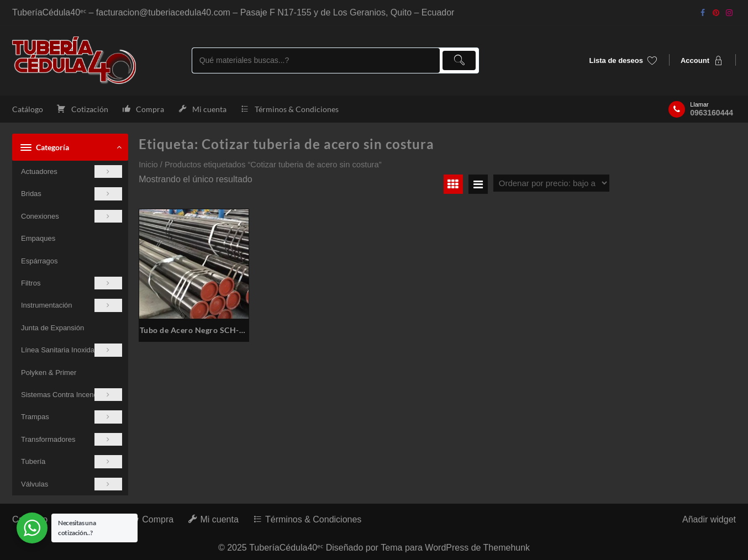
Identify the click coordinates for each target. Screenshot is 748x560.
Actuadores (72, 171)
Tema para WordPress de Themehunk (455, 548)
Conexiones (72, 216)
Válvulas (72, 484)
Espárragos (39, 261)
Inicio (148, 165)
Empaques (38, 238)
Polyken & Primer (49, 373)
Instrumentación (72, 305)
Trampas (72, 417)
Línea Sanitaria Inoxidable (72, 350)
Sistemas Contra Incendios (72, 395)
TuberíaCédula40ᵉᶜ (286, 548)
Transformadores (72, 439)
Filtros (72, 283)
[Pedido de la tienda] (551, 183)
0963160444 (712, 113)
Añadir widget (709, 519)
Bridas (72, 194)
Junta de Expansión (52, 328)
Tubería (72, 461)
